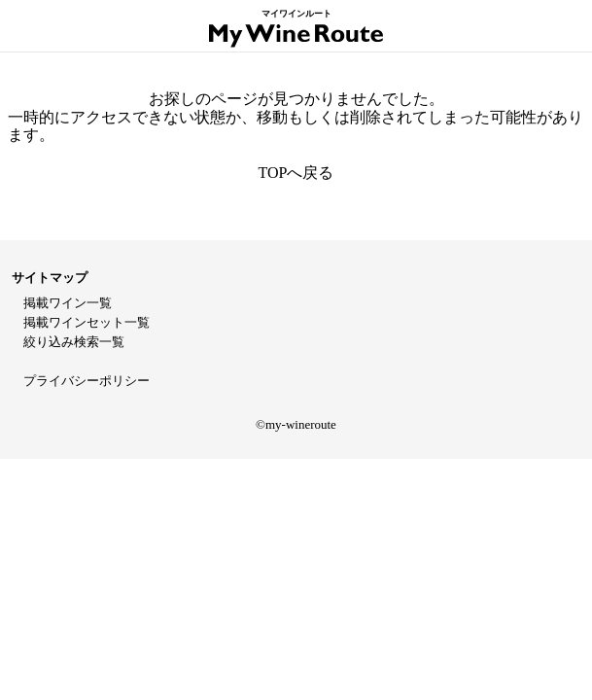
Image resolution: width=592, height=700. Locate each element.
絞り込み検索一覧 (74, 342)
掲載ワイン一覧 (68, 303)
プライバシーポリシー (87, 381)
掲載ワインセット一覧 (87, 322)
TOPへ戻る (296, 173)
